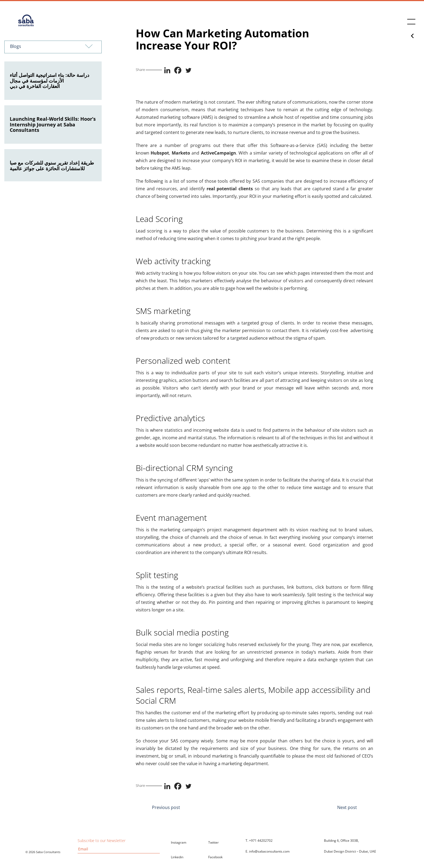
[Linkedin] (167, 70)
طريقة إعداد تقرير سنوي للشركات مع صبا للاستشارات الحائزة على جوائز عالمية (52, 166)
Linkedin (177, 857)
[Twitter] (188, 70)
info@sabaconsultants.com (269, 851)
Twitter (213, 842)
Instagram (179, 842)
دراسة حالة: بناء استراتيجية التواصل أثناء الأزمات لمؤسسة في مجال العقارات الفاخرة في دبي (49, 81)
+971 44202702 (261, 841)
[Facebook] (178, 70)
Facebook (215, 857)
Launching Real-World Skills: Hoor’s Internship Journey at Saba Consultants (53, 124)
